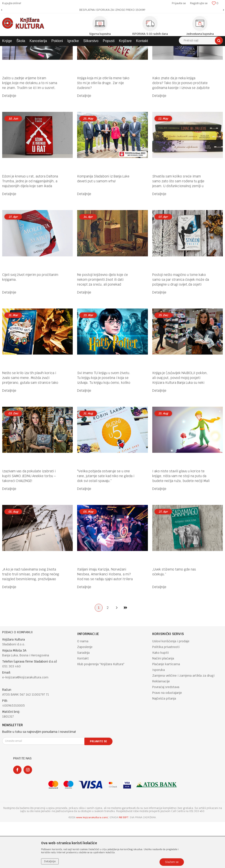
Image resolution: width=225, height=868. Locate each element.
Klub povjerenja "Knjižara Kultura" (101, 710)
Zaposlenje (85, 693)
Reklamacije (161, 727)
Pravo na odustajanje (167, 739)
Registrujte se (199, 3)
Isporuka (159, 716)
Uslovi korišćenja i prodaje (171, 687)
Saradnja (83, 699)
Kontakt (83, 704)
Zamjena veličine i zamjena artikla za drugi (183, 722)
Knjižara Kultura (12, 49)
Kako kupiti (161, 699)
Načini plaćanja (163, 704)
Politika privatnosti (166, 693)
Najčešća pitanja (164, 744)
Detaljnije (9, 142)
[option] (112, 10)
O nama (83, 687)
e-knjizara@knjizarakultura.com (25, 723)
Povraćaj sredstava (166, 733)
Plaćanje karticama (166, 710)
